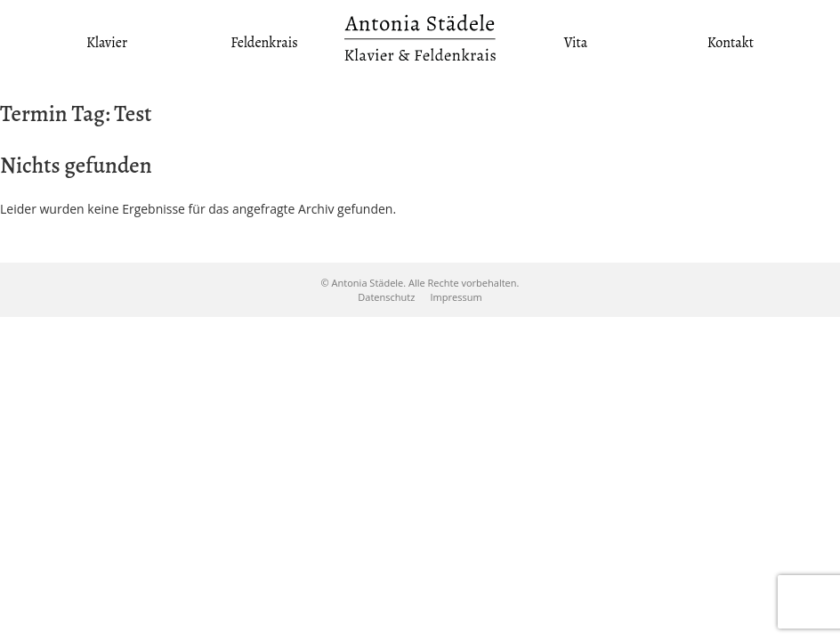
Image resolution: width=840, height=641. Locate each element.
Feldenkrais (264, 43)
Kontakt (731, 43)
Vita (576, 43)
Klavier (107, 43)
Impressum (456, 297)
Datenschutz (386, 297)
